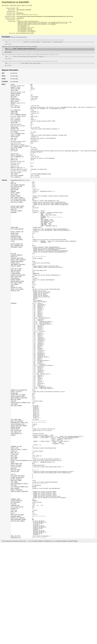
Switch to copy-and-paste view (19, 39)
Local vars (8, 46)
